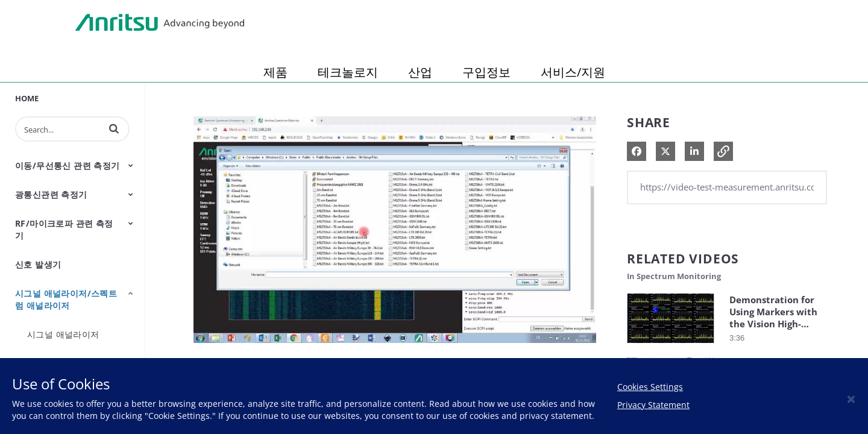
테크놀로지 (348, 72)
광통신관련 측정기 (51, 194)
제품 (275, 72)
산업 (420, 72)
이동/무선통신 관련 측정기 (68, 165)
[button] (114, 128)
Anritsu (160, 23)
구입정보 (486, 72)
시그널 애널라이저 (63, 334)
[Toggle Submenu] (131, 165)
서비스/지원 (573, 72)
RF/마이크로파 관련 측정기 (64, 229)
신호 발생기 (38, 264)
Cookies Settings (650, 387)
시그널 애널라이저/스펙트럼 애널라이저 (66, 299)
